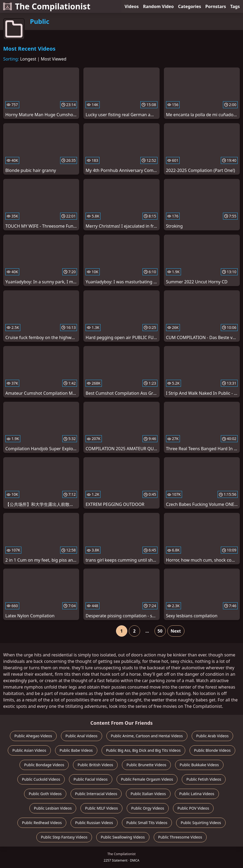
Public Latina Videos (197, 794)
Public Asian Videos (29, 750)
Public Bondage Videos (44, 765)
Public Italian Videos (148, 794)
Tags (235, 6)
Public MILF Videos (101, 808)
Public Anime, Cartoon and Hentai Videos (147, 736)
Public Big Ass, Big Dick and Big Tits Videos (143, 750)
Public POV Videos (193, 808)
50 (160, 631)
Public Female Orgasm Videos (147, 779)
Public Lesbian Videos (53, 808)
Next (176, 631)
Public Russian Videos (94, 823)
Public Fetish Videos (204, 779)
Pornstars (216, 6)
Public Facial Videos (91, 779)
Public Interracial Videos (96, 794)
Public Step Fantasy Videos (64, 837)
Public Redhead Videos (42, 823)
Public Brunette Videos (146, 765)
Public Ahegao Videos (33, 736)
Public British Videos (95, 765)
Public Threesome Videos (180, 837)
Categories (190, 6)
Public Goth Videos (45, 794)
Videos (132, 6)
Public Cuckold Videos (41, 779)
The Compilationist (47, 6)
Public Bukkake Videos (199, 765)
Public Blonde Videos (212, 750)
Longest (28, 59)
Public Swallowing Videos (123, 837)
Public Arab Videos (213, 736)
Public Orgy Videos (148, 808)
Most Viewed (54, 59)
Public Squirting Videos (201, 823)
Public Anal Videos (82, 736)
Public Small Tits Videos (147, 823)
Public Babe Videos (76, 750)
